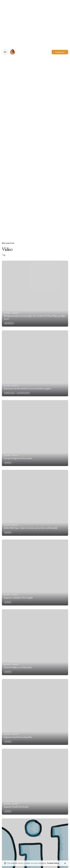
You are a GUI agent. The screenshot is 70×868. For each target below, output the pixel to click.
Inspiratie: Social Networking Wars (18, 740)
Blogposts (8, 466)
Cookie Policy (53, 863)
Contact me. (60, 52)
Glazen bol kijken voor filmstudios (18, 671)
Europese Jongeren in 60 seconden (18, 462)
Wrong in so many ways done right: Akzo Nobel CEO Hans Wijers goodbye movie (35, 321)
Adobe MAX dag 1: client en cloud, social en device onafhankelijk (31, 531)
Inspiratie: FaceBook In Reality (16, 810)
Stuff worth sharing (23, 396)
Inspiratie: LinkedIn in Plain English (18, 601)
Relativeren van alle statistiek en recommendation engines (27, 392)
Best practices (8, 243)
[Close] (65, 863)
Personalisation (10, 396)
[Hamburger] (5, 52)
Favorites (8, 605)
